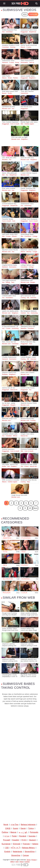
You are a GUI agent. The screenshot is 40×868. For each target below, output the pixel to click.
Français (26, 844)
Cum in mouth (15, 124)
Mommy (29, 252)
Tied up (32, 62)
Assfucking (28, 206)
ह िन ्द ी (16, 848)
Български (6, 844)
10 (30, 508)
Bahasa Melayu (28, 848)
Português (34, 832)
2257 (17, 862)
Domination (24, 62)
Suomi (15, 828)
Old (28, 298)
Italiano (35, 844)
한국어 (24, 840)
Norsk (6, 825)
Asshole (23, 313)
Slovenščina (30, 852)
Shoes (10, 78)
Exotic (4, 466)
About (22, 862)
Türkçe (31, 828)
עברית (7, 836)
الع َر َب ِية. (23, 832)
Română (23, 836)
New (25, 14)
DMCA (12, 862)
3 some (29, 47)
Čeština (5, 832)
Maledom (5, 267)
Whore (15, 436)
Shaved (14, 236)
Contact (27, 862)
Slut (3, 32)
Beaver (4, 93)
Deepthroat (33, 32)
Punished (31, 328)
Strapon (13, 405)
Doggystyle (24, 32)
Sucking (13, 47)
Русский (7, 840)
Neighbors (32, 78)
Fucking (33, 420)
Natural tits (14, 390)
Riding (8, 282)
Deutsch (32, 840)
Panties (15, 78)
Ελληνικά (17, 844)
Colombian (9, 32)
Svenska (32, 836)
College (35, 236)
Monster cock (6, 109)
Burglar (33, 282)
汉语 (7, 848)
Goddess (14, 466)
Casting (23, 298)
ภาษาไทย (15, 825)
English (7, 852)
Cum (14, 221)
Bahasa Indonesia (28, 825)
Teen (13, 282)
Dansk (23, 828)
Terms (28, 860)
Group (17, 62)
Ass (13, 109)
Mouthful (5, 160)
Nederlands (18, 852)
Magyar (13, 832)
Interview (33, 298)
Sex (22, 466)
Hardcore (5, 62)
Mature (23, 47)
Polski (14, 836)
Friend (27, 466)
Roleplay (5, 374)
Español (16, 840)
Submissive (24, 93)
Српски (26, 855)
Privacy (34, 860)
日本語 (8, 828)
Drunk (10, 93)
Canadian (9, 436)
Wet (22, 124)
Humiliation (9, 298)
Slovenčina (16, 855)
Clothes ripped (29, 124)
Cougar (35, 252)
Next (35, 508)
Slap (28, 482)
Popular (33, 14)
